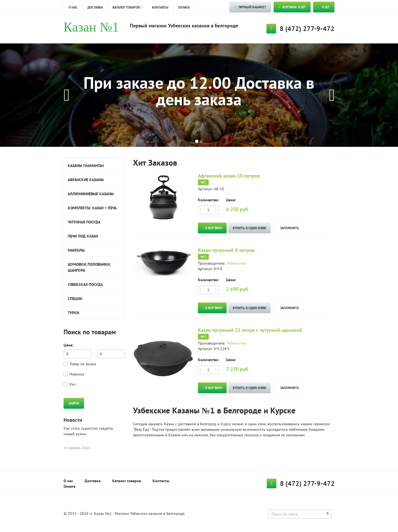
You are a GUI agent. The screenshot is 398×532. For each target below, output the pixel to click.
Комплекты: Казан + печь (92, 208)
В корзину (212, 228)
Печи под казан (83, 236)
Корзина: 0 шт (292, 7)
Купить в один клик (249, 228)
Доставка (95, 7)
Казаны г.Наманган (86, 166)
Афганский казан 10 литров (229, 176)
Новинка (77, 375)
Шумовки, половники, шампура (89, 267)
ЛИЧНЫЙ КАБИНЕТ (250, 7)
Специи (75, 299)
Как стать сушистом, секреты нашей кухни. (88, 431)
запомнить (288, 228)
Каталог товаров (126, 7)
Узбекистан (236, 264)
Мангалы (76, 250)
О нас (73, 7)
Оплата (184, 7)
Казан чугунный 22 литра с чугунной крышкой (250, 330)
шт (324, 7)
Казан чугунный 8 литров (226, 250)
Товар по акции (83, 364)
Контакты (160, 7)
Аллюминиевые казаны (91, 194)
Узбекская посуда (85, 285)
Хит (73, 385)
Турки (73, 313)
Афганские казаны (86, 180)
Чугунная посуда (84, 222)
